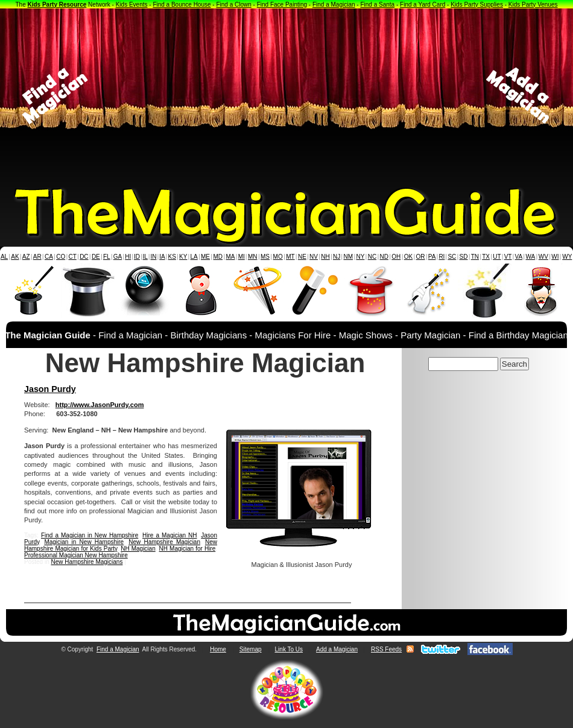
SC (452, 257)
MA (231, 257)
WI (555, 257)
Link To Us (289, 649)
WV (543, 257)
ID (137, 257)
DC (84, 257)
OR (421, 257)
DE (96, 257)
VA (519, 257)
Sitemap (251, 649)
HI (128, 257)
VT (508, 257)
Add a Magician (337, 649)
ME (205, 257)
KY (183, 257)
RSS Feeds (386, 649)
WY (567, 257)
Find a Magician (334, 5)
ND (384, 257)
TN (475, 257)
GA (118, 257)
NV (314, 257)
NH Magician (138, 549)
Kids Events (132, 5)
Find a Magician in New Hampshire (90, 535)
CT (73, 257)
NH (325, 257)
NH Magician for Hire (188, 549)
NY (360, 257)
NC (372, 257)
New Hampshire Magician (164, 542)
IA (162, 257)
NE (302, 257)
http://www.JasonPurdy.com (100, 405)
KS (172, 257)
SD (464, 257)
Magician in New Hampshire (84, 542)
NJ (337, 257)
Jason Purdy (50, 389)
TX (486, 257)
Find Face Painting (282, 5)
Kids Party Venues (533, 5)
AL (4, 257)
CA (49, 257)
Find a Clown (233, 5)
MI (242, 257)
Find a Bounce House (182, 5)
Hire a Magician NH (169, 535)
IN (153, 257)
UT (497, 257)
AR (37, 257)
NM (349, 257)
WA (531, 257)
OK (408, 257)
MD (218, 257)
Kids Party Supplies (477, 5)
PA (432, 257)
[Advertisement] (287, 96)
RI (442, 257)
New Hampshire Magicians (87, 562)
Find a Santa (377, 5)
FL (107, 257)
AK (15, 257)
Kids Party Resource (57, 5)
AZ (26, 257)
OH (396, 257)
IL (145, 257)
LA (194, 257)
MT (290, 257)
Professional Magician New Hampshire (76, 555)
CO (61, 257)
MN (253, 257)
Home (218, 649)
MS (265, 257)
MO (278, 257)
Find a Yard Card (423, 5)
